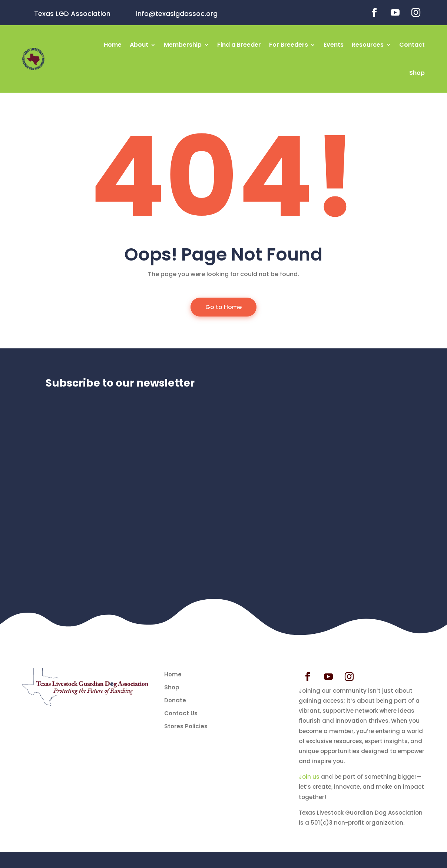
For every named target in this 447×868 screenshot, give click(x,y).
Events (334, 45)
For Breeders (289, 45)
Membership (183, 45)
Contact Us (181, 713)
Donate (175, 700)
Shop (417, 73)
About (139, 45)
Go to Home (223, 307)
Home (113, 45)
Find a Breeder (239, 45)
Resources (368, 45)
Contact (412, 45)
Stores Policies (186, 726)
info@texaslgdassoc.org (177, 14)
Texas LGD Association (72, 14)
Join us (309, 777)
